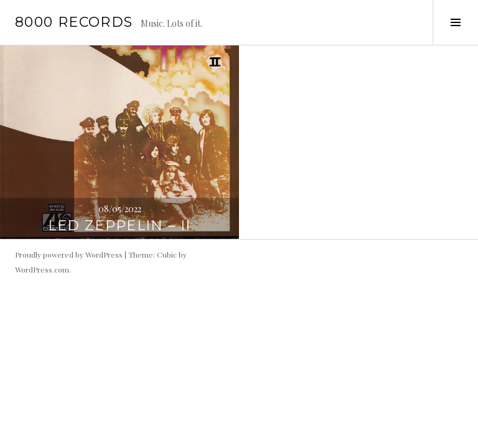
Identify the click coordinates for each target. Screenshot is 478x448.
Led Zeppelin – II (119, 226)
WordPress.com (42, 269)
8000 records (74, 22)
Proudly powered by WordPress (69, 254)
